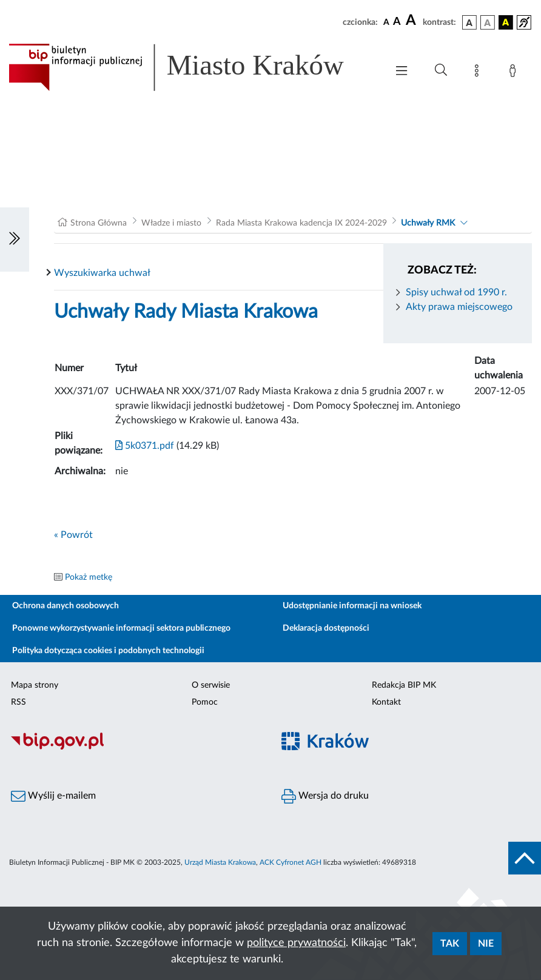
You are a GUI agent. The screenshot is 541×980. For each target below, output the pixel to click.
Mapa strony (35, 685)
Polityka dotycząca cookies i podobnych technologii (108, 651)
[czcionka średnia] (397, 22)
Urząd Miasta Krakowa (220, 862)
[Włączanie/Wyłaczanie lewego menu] (15, 240)
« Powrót (73, 535)
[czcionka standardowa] (386, 22)
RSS (18, 702)
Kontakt (386, 702)
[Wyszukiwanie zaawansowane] (441, 70)
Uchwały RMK (428, 223)
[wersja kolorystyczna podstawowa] (469, 22)
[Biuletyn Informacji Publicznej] (135, 748)
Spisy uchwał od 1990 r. (456, 292)
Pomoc (205, 702)
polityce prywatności (296, 943)
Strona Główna (99, 223)
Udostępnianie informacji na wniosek (352, 606)
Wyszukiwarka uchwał (102, 273)
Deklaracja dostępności (326, 628)
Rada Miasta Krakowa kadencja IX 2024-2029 (301, 223)
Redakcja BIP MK (404, 685)
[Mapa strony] (479, 73)
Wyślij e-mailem (53, 796)
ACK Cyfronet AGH (291, 862)
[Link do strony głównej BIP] (192, 67)
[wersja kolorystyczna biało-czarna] (488, 22)
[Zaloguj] (515, 73)
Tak (450, 944)
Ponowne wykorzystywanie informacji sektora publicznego (121, 628)
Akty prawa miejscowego (459, 307)
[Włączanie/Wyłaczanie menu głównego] (402, 72)
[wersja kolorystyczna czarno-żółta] (506, 22)
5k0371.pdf (145, 446)
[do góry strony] (525, 858)
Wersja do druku (325, 796)
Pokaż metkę (89, 577)
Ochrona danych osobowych (66, 606)
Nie (486, 944)
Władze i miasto (171, 223)
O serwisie (211, 685)
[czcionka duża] (412, 21)
